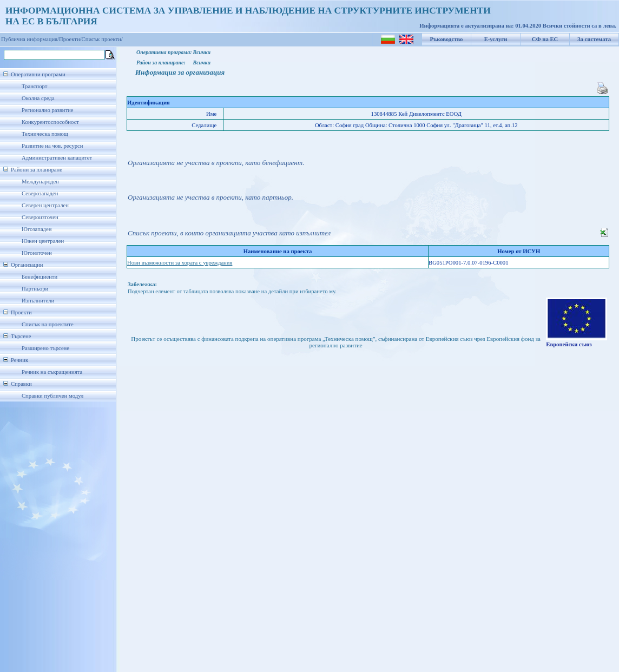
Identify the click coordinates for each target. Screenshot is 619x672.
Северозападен (40, 193)
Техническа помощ (45, 134)
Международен (40, 182)
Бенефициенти (39, 277)
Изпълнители (38, 301)
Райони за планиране (37, 170)
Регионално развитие (48, 110)
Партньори (35, 289)
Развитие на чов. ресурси (52, 146)
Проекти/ (70, 39)
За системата (594, 39)
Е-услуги (496, 39)
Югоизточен (37, 253)
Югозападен (37, 229)
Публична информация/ (30, 39)
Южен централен (43, 241)
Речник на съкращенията (52, 372)
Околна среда (38, 98)
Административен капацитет (57, 158)
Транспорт (34, 86)
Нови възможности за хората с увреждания (180, 263)
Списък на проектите (48, 324)
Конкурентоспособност (50, 122)
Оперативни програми (38, 74)
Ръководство (447, 39)
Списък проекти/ (102, 39)
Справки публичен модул (52, 396)
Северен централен (45, 205)
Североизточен (40, 217)
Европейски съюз (569, 344)
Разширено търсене (45, 348)
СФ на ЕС (545, 39)
